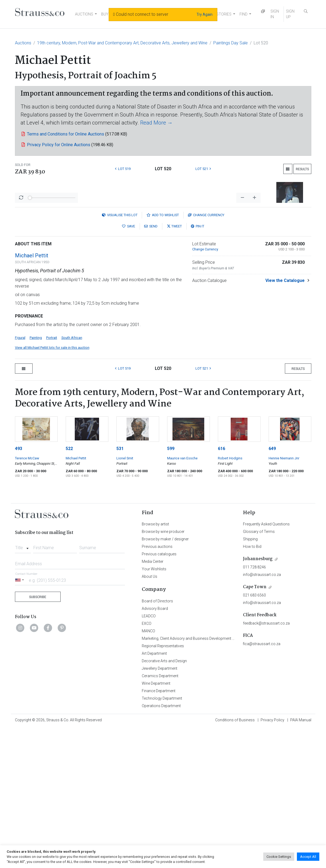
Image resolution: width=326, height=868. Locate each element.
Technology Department (162, 838)
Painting (36, 478)
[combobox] (23, 686)
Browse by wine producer (163, 672)
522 (69, 589)
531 (120, 589)
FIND (243, 14)
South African (72, 478)
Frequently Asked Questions (266, 664)
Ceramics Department (160, 816)
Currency (206, 355)
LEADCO (149, 756)
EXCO (147, 764)
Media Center (153, 702)
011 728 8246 (254, 707)
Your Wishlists (154, 709)
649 (272, 589)
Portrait (52, 478)
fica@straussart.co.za (262, 784)
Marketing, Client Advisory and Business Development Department (197, 778)
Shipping (250, 679)
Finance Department (159, 831)
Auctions (23, 43)
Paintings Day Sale (231, 43)
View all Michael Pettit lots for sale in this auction (52, 488)
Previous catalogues (159, 694)
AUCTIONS (84, 14)
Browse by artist (155, 664)
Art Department (154, 793)
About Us (150, 716)
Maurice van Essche (182, 598)
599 (171, 589)
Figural (20, 478)
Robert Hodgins (230, 598)
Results (302, 169)
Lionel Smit (125, 598)
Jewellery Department (160, 808)
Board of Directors (157, 741)
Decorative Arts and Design (164, 801)
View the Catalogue (285, 421)
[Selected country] (20, 720)
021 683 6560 (254, 735)
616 (221, 589)
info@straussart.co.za (262, 715)
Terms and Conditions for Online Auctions (66, 134)
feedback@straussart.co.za (266, 763)
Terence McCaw (27, 598)
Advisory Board (155, 749)
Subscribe (38, 737)
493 (19, 589)
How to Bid (252, 687)
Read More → (156, 123)
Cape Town (255, 727)
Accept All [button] (308, 857)
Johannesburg (258, 699)
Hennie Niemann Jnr (284, 598)
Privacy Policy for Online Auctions (59, 145)
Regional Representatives (163, 786)
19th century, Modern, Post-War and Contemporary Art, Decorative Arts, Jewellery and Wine (122, 43)
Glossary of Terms (259, 672)
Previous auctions (157, 687)
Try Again (205, 14)
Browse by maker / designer (165, 679)
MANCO (148, 771)
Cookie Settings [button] (279, 857)
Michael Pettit (32, 396)
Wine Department (156, 823)
